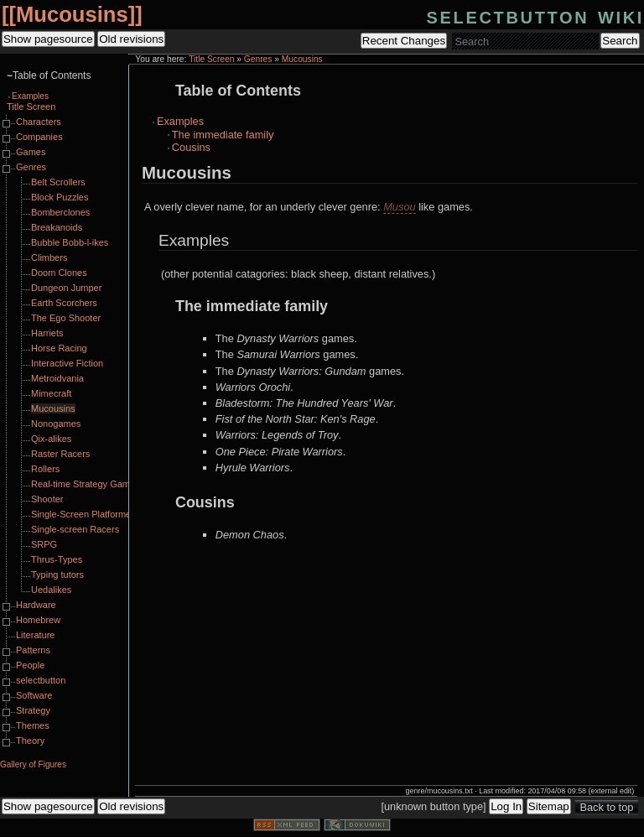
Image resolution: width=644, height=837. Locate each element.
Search (620, 41)
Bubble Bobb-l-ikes (70, 242)
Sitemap (549, 806)
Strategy (33, 710)
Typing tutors (57, 574)
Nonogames (56, 424)
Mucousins (72, 14)
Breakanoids (57, 227)
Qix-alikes (51, 439)
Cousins (191, 147)
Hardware (36, 605)
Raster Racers (60, 454)
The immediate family (223, 135)
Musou (399, 207)
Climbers (49, 257)
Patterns (33, 650)
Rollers (45, 469)
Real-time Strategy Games (86, 484)
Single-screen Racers (75, 529)
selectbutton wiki (535, 16)
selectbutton (41, 680)
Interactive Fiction (67, 363)
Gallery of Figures (33, 764)
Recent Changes (404, 41)
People (30, 665)
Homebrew (38, 620)
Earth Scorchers (64, 303)
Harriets (47, 333)
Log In (506, 806)
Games (31, 152)
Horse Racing (59, 348)
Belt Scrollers (58, 182)
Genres (258, 59)
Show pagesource (48, 39)
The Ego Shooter (66, 318)
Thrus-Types (57, 559)
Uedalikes (51, 590)
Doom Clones (59, 273)
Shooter (47, 499)
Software (34, 695)
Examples (180, 121)
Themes (33, 725)
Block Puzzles (60, 197)
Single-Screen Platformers (85, 514)
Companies (39, 137)
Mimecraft (51, 393)
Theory (30, 741)
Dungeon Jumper (66, 288)
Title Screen (211, 59)
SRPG (44, 544)
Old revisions (131, 39)
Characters (39, 122)
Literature (35, 635)
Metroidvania (57, 378)
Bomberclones (60, 212)
